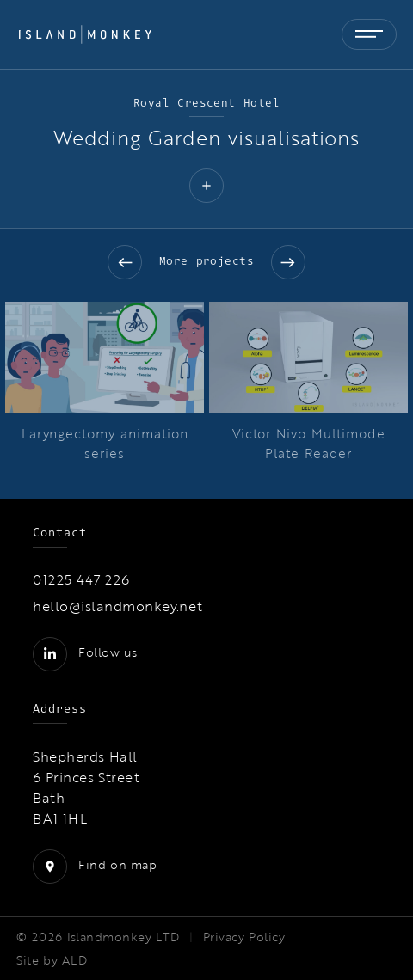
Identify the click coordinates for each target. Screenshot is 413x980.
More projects (207, 260)
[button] (206, 187)
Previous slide (125, 262)
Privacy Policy (244, 937)
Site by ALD (52, 960)
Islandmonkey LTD (123, 937)
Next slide (288, 262)
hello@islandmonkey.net (118, 606)
